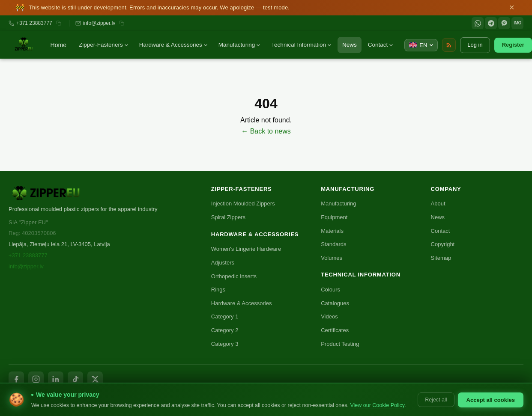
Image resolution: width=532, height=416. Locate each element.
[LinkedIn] (56, 379)
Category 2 (225, 330)
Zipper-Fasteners (103, 45)
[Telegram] (491, 23)
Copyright (443, 244)
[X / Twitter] (95, 379)
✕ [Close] (512, 8)
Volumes (332, 258)
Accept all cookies (491, 400)
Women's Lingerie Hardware (246, 249)
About (438, 204)
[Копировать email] (122, 23)
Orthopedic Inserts (234, 276)
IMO (517, 23)
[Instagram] (36, 379)
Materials (332, 231)
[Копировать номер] (59, 23)
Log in (475, 45)
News (350, 45)
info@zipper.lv (99, 23)
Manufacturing (239, 45)
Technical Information (301, 45)
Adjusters (223, 263)
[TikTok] (75, 379)
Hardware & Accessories (173, 45)
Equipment (334, 217)
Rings (218, 290)
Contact (381, 45)
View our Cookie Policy (377, 405)
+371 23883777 (34, 23)
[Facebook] (16, 379)
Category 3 (225, 344)
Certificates (335, 330)
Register (513, 45)
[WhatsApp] (478, 23)
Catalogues (335, 303)
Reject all (436, 400)
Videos (329, 316)
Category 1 (225, 316)
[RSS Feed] (449, 45)
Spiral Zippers (228, 217)
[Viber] (504, 23)
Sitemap (441, 258)
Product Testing (340, 344)
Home (58, 45)
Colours (330, 290)
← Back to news (266, 131)
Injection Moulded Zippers (243, 204)
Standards (333, 244)
